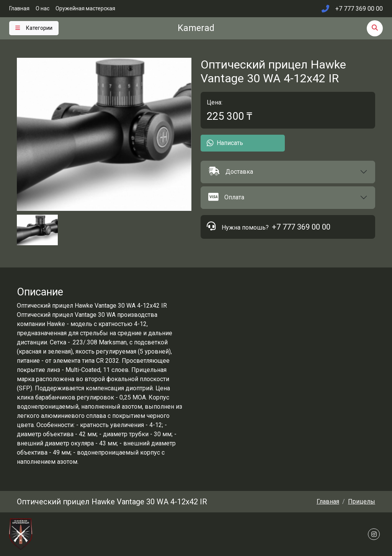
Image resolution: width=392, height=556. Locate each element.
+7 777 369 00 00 (301, 227)
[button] (288, 172)
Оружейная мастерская (85, 8)
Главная (19, 8)
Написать (225, 143)
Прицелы (362, 501)
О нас (42, 8)
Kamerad (196, 28)
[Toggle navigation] (34, 28)
